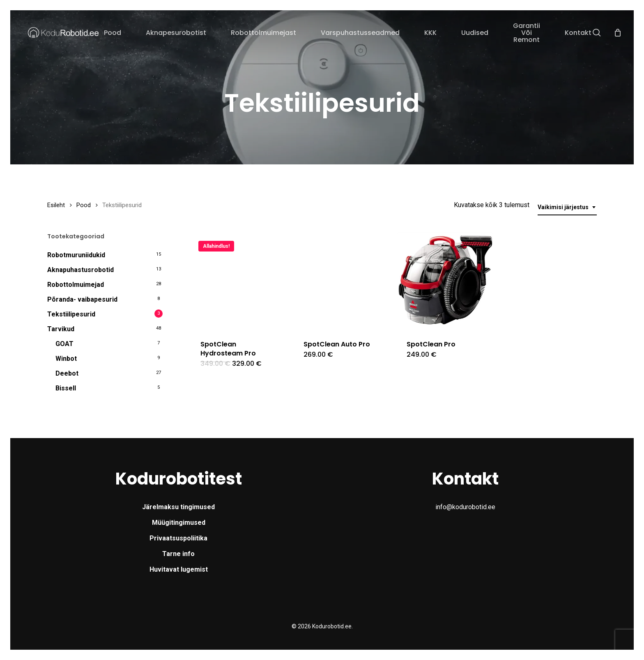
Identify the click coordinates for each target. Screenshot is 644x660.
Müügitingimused (179, 523)
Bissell (66, 388)
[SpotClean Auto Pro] (342, 281)
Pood (84, 205)
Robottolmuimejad (76, 285)
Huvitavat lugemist (179, 569)
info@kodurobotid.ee (465, 507)
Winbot (66, 359)
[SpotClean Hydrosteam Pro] (239, 281)
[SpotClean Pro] (445, 281)
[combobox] (567, 207)
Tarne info (178, 554)
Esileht (56, 205)
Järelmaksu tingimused (178, 507)
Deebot (67, 373)
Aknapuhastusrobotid (80, 270)
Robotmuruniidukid (76, 255)
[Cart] (618, 32)
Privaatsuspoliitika (178, 538)
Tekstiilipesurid (71, 314)
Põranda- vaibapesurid (82, 299)
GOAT (64, 344)
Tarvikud (61, 329)
